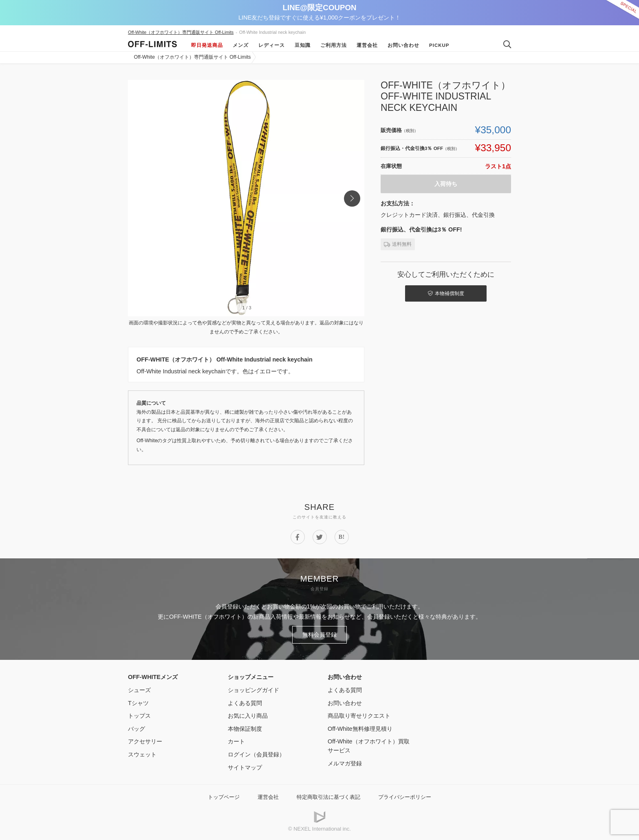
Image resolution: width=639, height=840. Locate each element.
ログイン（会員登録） (256, 754)
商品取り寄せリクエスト (359, 716)
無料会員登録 (319, 635)
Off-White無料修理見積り (360, 729)
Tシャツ (138, 703)
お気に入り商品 (248, 716)
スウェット (142, 754)
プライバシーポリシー (405, 797)
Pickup (439, 45)
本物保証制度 (245, 729)
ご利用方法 (334, 45)
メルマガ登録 (345, 763)
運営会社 (367, 45)
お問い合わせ (403, 45)
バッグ (137, 729)
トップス (139, 716)
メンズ (241, 45)
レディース (272, 45)
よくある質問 (245, 703)
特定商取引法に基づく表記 (328, 797)
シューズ (139, 690)
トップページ (224, 797)
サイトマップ (245, 767)
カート (236, 741)
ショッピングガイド (253, 690)
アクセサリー (145, 741)
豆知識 (303, 45)
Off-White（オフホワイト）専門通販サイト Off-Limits (181, 32)
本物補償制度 (446, 293)
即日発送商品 (207, 45)
